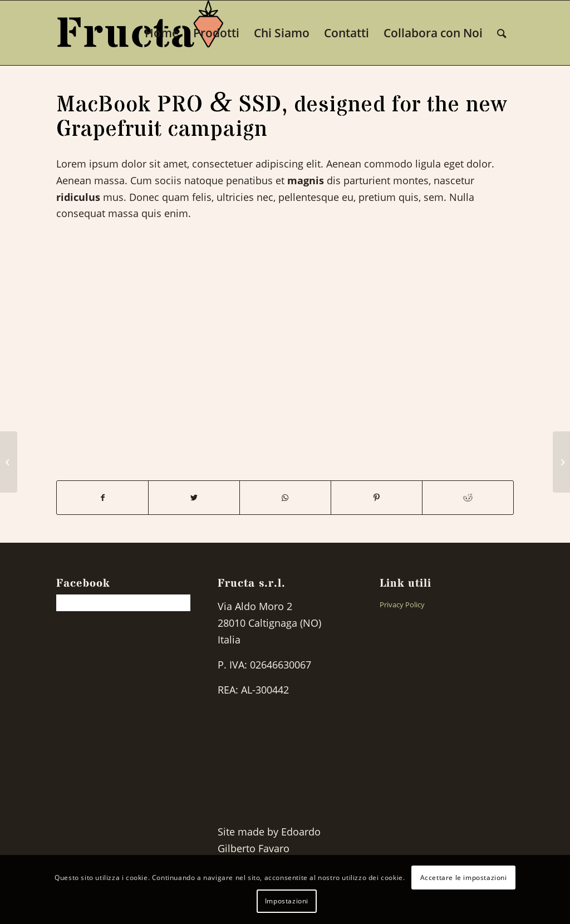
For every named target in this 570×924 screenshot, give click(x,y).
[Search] (502, 33)
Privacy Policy (402, 604)
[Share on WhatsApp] (285, 498)
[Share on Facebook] (102, 498)
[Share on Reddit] (468, 498)
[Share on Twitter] (194, 498)
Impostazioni (287, 901)
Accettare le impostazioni (464, 878)
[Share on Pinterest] (377, 498)
